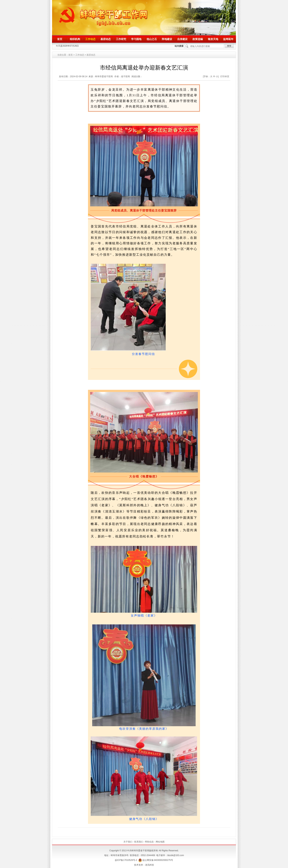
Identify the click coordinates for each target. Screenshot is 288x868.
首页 (60, 39)
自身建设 (182, 39)
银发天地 (213, 39)
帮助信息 (149, 842)
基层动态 (106, 39)
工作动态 (90, 39)
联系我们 (139, 842)
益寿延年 (228, 39)
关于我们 (128, 842)
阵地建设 (167, 39)
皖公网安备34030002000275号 (156, 860)
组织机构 (75, 39)
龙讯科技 (150, 865)
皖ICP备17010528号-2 (126, 860)
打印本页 (225, 76)
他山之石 (152, 39)
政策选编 (198, 39)
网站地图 (160, 842)
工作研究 (121, 39)
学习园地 (136, 39)
